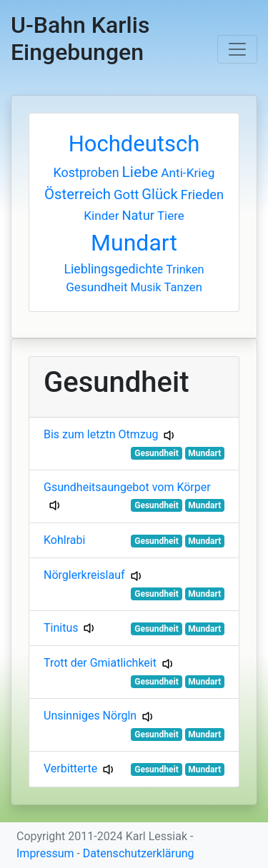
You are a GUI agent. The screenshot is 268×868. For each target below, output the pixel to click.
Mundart (134, 243)
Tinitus (61, 628)
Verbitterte (70, 768)
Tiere (171, 216)
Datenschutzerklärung (139, 853)
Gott (126, 195)
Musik (145, 287)
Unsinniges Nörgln (90, 716)
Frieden (202, 195)
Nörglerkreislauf (84, 575)
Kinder (101, 216)
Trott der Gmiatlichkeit (100, 663)
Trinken (185, 269)
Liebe (140, 172)
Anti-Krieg (188, 173)
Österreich (78, 194)
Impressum (45, 853)
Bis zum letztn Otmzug (101, 434)
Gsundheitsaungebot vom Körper (127, 487)
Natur (139, 215)
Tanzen (183, 287)
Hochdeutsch (134, 144)
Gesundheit (96, 287)
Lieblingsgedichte (113, 269)
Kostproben (86, 172)
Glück (160, 194)
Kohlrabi (64, 540)
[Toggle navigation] (237, 49)
